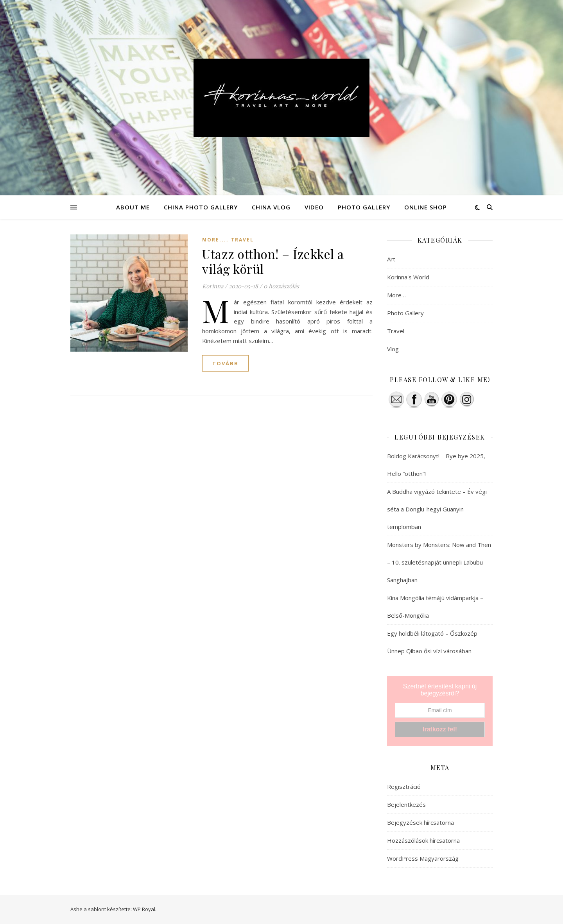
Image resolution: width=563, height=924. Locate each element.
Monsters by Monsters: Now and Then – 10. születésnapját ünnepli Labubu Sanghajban (439, 562)
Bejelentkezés (406, 804)
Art (391, 259)
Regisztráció (404, 786)
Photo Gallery (405, 313)
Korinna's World (408, 277)
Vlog (393, 349)
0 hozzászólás (281, 286)
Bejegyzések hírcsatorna (420, 822)
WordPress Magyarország (423, 858)
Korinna (213, 286)
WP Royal (144, 909)
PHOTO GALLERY (364, 207)
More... (214, 240)
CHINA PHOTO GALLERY (201, 207)
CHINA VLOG (271, 207)
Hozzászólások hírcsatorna (423, 840)
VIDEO (314, 207)
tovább (225, 363)
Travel (242, 240)
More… (396, 295)
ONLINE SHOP (426, 207)
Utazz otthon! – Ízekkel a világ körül (273, 261)
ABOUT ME (133, 207)
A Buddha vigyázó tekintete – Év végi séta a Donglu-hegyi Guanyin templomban (437, 509)
